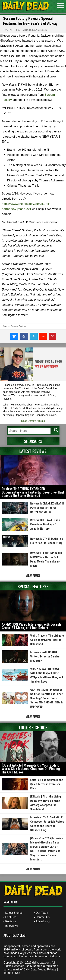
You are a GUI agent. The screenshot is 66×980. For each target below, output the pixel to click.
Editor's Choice (33, 727)
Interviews (12, 926)
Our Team (42, 913)
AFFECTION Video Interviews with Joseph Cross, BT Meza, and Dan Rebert (31, 626)
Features (11, 917)
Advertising (43, 921)
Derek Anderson (37, 30)
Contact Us (43, 917)
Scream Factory (19, 326)
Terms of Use (12, 973)
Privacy (52, 969)
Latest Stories (14, 913)
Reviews (11, 921)
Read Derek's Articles (33, 421)
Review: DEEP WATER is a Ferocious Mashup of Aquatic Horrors (45, 524)
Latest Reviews (33, 451)
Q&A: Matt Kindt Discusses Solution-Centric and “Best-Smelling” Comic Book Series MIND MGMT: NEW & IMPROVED (47, 698)
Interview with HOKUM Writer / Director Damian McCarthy (45, 656)
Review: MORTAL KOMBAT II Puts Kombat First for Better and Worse (47, 508)
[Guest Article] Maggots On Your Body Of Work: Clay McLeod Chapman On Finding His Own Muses (31, 769)
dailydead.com (41, 963)
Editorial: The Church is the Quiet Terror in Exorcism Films (47, 784)
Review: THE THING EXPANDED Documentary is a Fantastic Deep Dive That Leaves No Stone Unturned (33, 492)
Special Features (33, 586)
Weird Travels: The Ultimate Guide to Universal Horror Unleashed (47, 640)
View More (33, 575)
